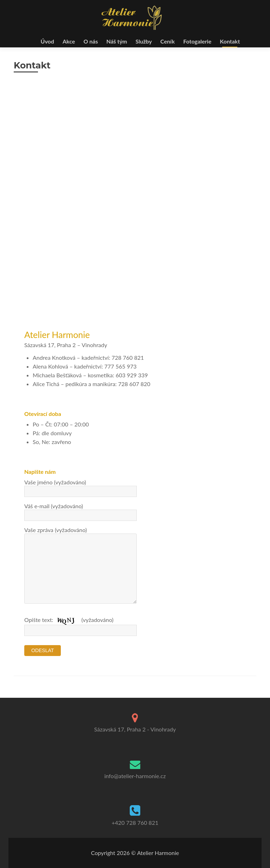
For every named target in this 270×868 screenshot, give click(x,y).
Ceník (168, 41)
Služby (144, 41)
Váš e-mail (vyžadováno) (81, 510)
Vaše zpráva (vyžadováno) (81, 533)
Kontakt (230, 41)
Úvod (47, 41)
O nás (91, 41)
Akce (69, 41)
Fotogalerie (197, 41)
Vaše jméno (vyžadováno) (81, 486)
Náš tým (117, 41)
